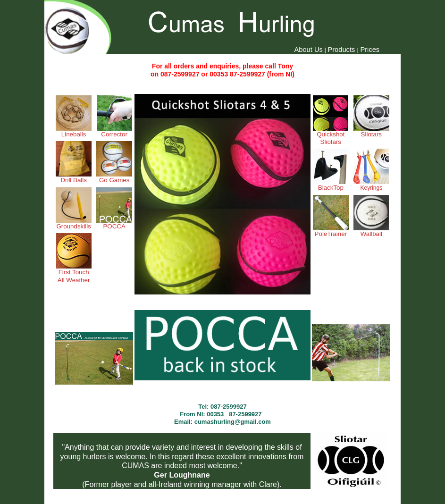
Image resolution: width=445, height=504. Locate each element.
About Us (309, 50)
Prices (370, 50)
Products (342, 50)
